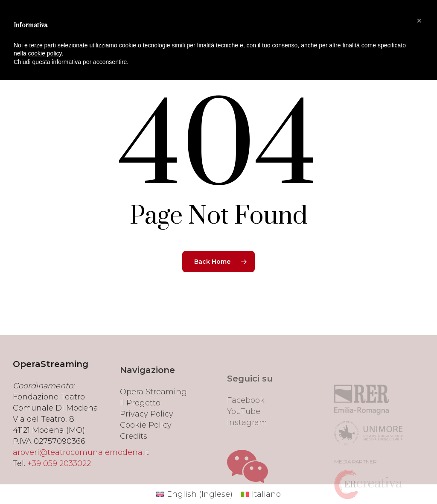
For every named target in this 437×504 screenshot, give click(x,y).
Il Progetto (140, 423)
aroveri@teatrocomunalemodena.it (81, 467)
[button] (419, 20)
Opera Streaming (153, 412)
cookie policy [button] (45, 53)
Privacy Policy (147, 434)
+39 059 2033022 (59, 478)
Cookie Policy (146, 446)
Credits (134, 457)
